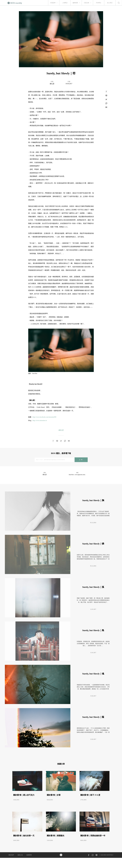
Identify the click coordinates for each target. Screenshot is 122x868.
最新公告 (20, 855)
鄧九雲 (52, 84)
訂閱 (81, 460)
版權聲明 (29, 855)
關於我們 (11, 855)
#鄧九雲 (61, 430)
